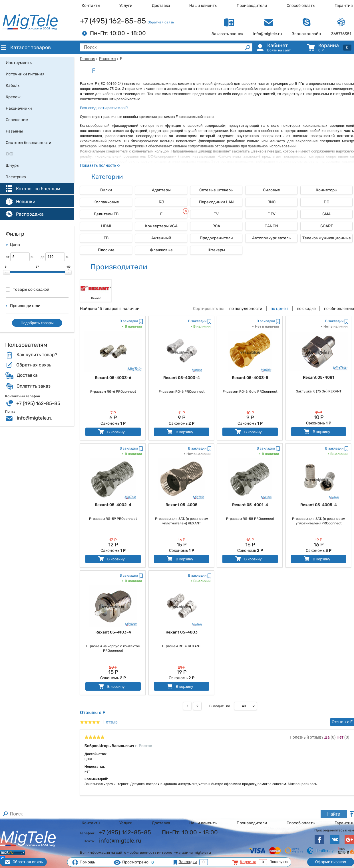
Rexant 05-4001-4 (250, 505)
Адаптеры (161, 190)
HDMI (106, 226)
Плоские (106, 250)
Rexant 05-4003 (182, 632)
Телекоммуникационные (327, 238)
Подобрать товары (37, 323)
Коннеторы (327, 190)
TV (216, 214)
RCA (216, 226)
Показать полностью (100, 165)
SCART (327, 226)
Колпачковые (106, 202)
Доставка (161, 6)
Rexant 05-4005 (182, 505)
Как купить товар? (37, 355)
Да (327, 737)
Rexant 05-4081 (319, 377)
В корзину (111, 432)
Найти (334, 814)
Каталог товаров (25, 47)
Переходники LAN (216, 202)
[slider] (7, 272)
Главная (88, 59)
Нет (340, 737)
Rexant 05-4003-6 (113, 378)
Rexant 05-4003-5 (250, 378)
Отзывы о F (342, 722)
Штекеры (216, 250)
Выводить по (220, 706)
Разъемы (108, 59)
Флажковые (161, 250)
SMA (326, 214)
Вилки (106, 190)
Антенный (161, 238)
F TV (271, 214)
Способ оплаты (301, 6)
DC (326, 202)
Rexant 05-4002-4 (113, 505)
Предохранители (216, 238)
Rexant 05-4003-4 (182, 378)
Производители (252, 6)
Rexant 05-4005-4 (319, 505)
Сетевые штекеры (216, 190)
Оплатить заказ (34, 386)
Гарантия (344, 6)
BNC (271, 202)
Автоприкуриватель (271, 238)
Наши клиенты (203, 6)
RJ (161, 202)
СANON (271, 226)
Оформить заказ (331, 862)
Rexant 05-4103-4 (113, 632)
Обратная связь (161, 22)
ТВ (106, 238)
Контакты (91, 6)
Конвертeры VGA (161, 226)
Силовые (271, 190)
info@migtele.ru (35, 418)
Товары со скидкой (28, 289)
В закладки (129, 321)
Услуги (126, 6)
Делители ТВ (106, 214)
